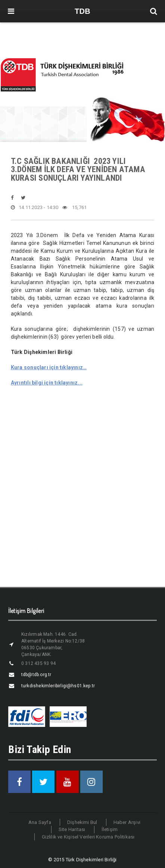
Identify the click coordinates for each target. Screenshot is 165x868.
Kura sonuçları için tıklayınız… (49, 367)
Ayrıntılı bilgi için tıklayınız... (47, 383)
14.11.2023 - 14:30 (35, 208)
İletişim (110, 829)
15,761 (75, 208)
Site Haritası (72, 829)
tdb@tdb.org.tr (36, 675)
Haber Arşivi (127, 822)
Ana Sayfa (40, 822)
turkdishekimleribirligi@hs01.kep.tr (58, 686)
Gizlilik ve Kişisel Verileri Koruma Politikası (88, 837)
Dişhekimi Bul (82, 822)
